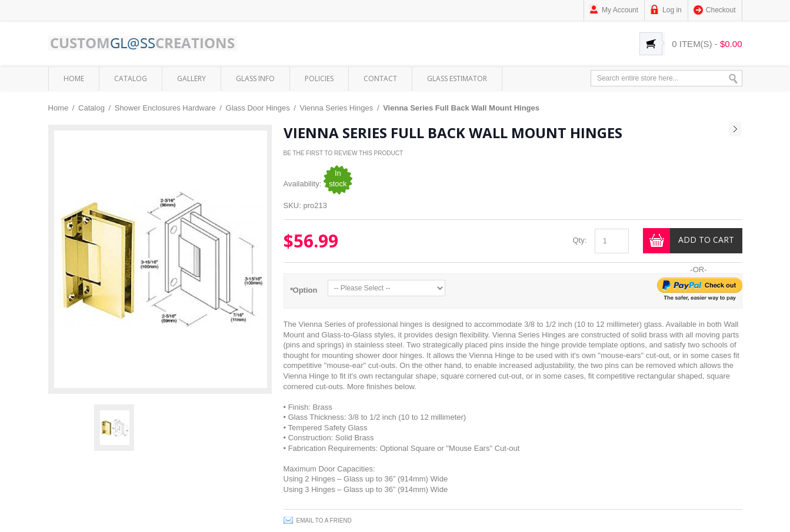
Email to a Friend (324, 521)
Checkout (721, 10)
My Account (620, 10)
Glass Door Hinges (258, 108)
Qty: (579, 240)
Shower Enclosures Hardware (165, 108)
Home (59, 108)
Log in (672, 10)
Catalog (91, 108)
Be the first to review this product (344, 153)
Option (304, 290)
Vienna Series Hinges (337, 108)
